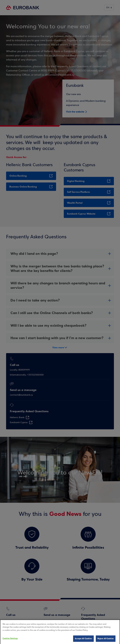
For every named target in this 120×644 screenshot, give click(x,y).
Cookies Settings (10, 640)
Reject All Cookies (106, 641)
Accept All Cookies (83, 641)
